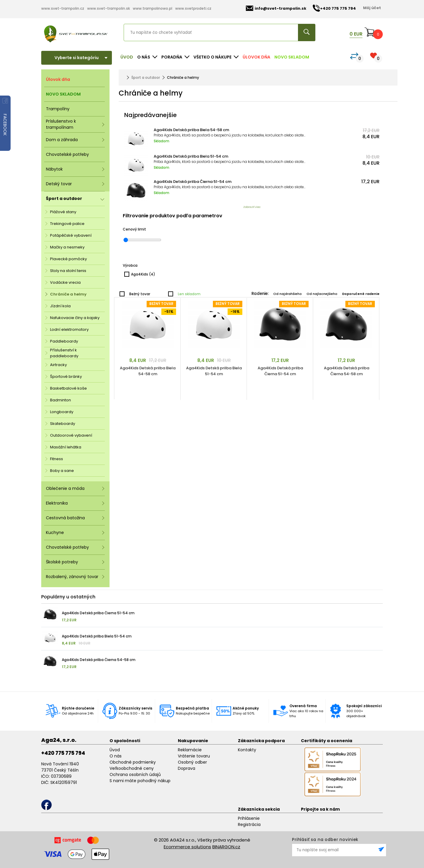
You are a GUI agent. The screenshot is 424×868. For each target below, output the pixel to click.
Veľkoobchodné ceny (132, 768)
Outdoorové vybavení (71, 435)
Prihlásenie (249, 818)
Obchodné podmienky (133, 762)
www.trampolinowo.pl (153, 8)
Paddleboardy (64, 341)
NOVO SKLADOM (292, 57)
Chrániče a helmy (68, 294)
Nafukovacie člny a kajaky (75, 318)
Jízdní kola (60, 306)
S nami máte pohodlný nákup (140, 781)
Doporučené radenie (361, 294)
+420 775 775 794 (63, 753)
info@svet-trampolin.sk (276, 8)
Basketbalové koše (68, 388)
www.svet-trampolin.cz (63, 8)
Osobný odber (192, 762)
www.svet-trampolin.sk (109, 8)
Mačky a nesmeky (67, 247)
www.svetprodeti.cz (193, 8)
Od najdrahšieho (288, 294)
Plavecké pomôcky (68, 259)
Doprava (187, 768)
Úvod (127, 57)
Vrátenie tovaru (194, 756)
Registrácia (249, 824)
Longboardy (62, 412)
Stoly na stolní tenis (68, 271)
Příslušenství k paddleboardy (64, 353)
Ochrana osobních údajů (135, 774)
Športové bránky (66, 377)
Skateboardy (63, 424)
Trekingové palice (67, 224)
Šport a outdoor (146, 77)
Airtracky (58, 365)
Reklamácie (190, 750)
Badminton (61, 400)
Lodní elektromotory (69, 329)
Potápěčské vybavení (71, 235)
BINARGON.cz (226, 847)
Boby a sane (62, 471)
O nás (116, 756)
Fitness (57, 459)
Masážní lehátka (66, 447)
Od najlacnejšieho (322, 294)
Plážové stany (63, 212)
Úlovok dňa (256, 57)
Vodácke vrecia (65, 282)
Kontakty (247, 750)
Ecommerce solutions (187, 847)
